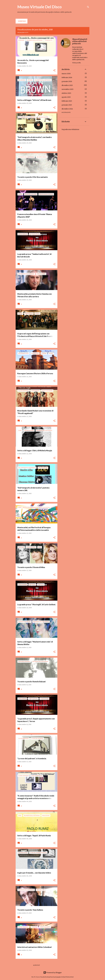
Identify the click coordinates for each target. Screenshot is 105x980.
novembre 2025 (68, 89)
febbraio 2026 (67, 77)
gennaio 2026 (67, 81)
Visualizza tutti (23, 32)
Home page (22, 21)
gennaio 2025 (67, 105)
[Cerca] (88, 7)
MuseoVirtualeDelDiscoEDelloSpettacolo (80, 41)
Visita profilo (77, 63)
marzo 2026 (66, 74)
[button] (54, 70)
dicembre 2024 (67, 109)
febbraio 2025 (67, 101)
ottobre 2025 (66, 93)
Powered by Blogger (53, 972)
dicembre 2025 (67, 85)
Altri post (37, 965)
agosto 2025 (66, 97)
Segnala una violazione (70, 129)
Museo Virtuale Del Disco (39, 7)
